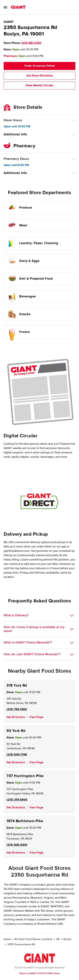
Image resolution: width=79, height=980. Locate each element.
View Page (36, 717)
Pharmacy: (11, 56)
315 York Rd (17, 686)
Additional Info (15, 134)
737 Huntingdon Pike (25, 776)
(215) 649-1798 (17, 755)
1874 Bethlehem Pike (25, 821)
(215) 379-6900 (17, 800)
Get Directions (16, 717)
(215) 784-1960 (17, 709)
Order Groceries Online (40, 66)
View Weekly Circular (40, 85)
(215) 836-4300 (17, 845)
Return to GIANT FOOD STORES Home (40, 973)
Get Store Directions (40, 76)
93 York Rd (16, 731)
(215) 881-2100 (31, 43)
